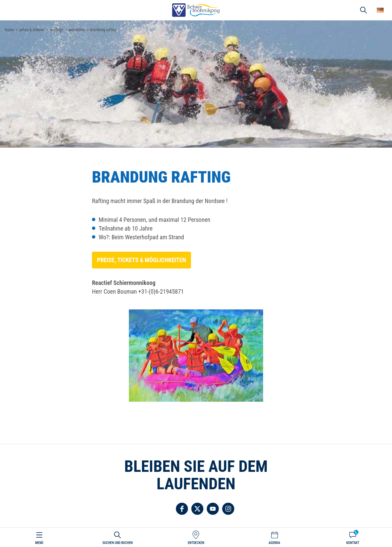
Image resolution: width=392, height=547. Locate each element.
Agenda (274, 543)
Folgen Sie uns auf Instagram (228, 509)
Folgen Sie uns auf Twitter (197, 509)
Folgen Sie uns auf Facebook (182, 509)
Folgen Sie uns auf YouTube (213, 509)
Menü (39, 543)
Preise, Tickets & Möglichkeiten (141, 260)
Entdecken (196, 543)
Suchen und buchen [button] (363, 10)
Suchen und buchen (117, 543)
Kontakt (353, 543)
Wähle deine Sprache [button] (380, 10)
